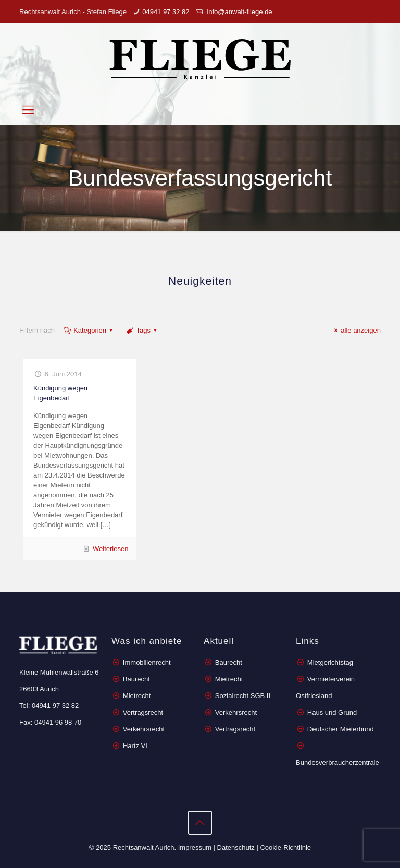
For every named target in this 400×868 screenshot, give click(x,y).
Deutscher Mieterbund (341, 729)
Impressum (195, 847)
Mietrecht (137, 696)
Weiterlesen (110, 549)
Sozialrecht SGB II (243, 696)
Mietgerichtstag (330, 662)
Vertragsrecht (142, 712)
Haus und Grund (332, 712)
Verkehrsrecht (143, 729)
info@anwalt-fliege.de (239, 12)
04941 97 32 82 (166, 12)
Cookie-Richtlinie (285, 847)
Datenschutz (236, 847)
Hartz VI (135, 746)
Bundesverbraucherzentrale (337, 762)
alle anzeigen (356, 330)
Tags (142, 330)
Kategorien (89, 330)
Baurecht (136, 679)
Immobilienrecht (146, 662)
